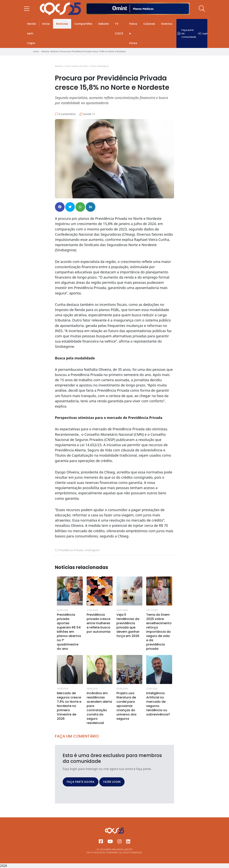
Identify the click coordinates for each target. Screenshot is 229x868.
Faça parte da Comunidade (187, 33)
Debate (103, 24)
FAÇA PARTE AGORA (81, 782)
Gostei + (87, 114)
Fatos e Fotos (133, 33)
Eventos (167, 24)
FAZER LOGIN (112, 782)
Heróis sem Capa (32, 33)
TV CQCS (119, 29)
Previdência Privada (71, 550)
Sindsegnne (92, 550)
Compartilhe (83, 24)
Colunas (149, 24)
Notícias (62, 24)
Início (46, 24)
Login (203, 33)
